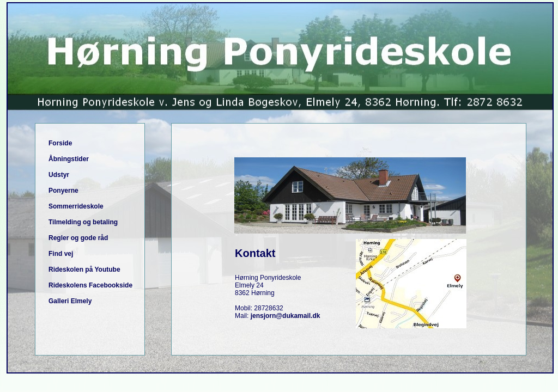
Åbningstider (69, 159)
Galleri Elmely (70, 301)
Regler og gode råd (78, 238)
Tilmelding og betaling (83, 222)
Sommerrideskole (76, 206)
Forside (60, 143)
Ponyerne (63, 191)
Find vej (61, 254)
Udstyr (59, 175)
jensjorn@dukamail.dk (286, 316)
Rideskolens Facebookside (90, 285)
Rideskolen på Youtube (84, 269)
